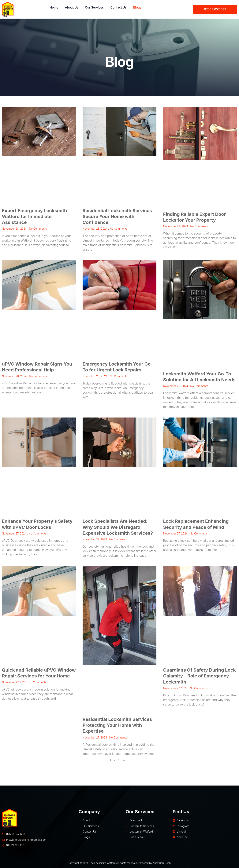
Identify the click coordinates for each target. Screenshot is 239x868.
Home (54, 7)
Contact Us (119, 7)
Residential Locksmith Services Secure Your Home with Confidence (117, 216)
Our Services (94, 7)
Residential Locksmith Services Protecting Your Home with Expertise (117, 725)
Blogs (137, 7)
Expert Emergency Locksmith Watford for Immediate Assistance (34, 216)
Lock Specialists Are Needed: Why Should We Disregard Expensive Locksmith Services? (118, 527)
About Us (72, 7)
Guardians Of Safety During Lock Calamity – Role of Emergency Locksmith (199, 676)
